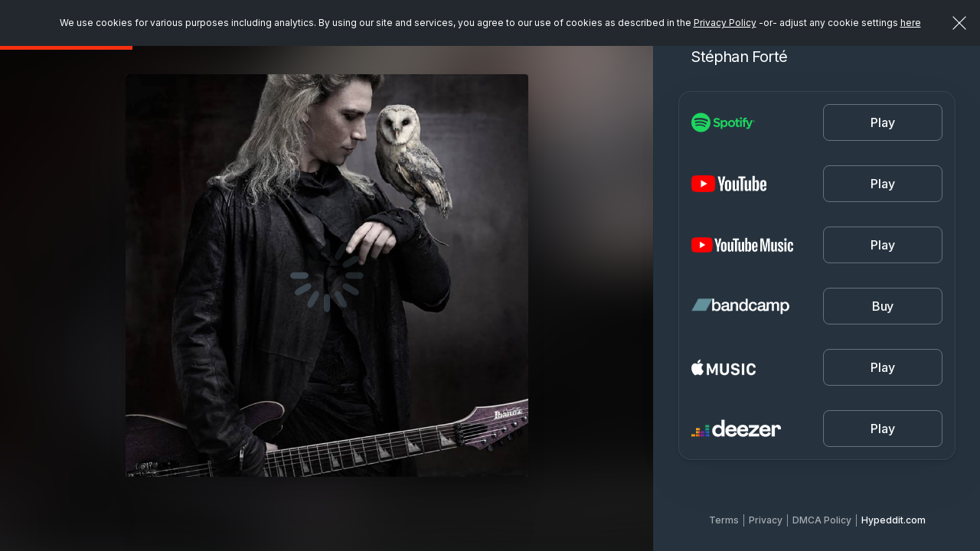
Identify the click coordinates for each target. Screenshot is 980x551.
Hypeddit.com (893, 520)
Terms (724, 520)
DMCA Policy (822, 520)
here (911, 23)
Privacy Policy (725, 23)
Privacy (766, 520)
